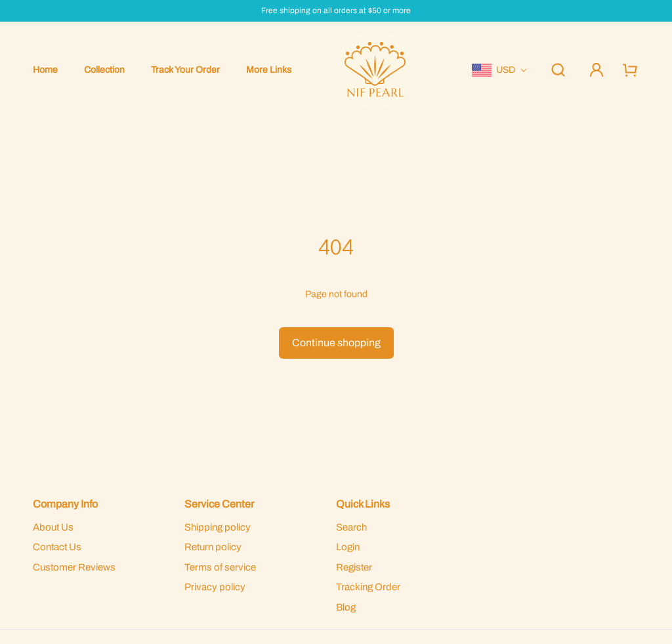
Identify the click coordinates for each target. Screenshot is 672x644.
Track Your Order (185, 70)
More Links (269, 70)
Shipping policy (218, 527)
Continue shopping (336, 343)
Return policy (213, 547)
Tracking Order (368, 587)
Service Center (219, 504)
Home (45, 70)
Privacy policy (215, 587)
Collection (104, 70)
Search (351, 527)
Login (348, 547)
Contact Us (57, 547)
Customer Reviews (74, 567)
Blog (346, 607)
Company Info (65, 504)
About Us (53, 527)
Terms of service (220, 567)
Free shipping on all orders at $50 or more (336, 11)
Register (354, 567)
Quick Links (363, 504)
